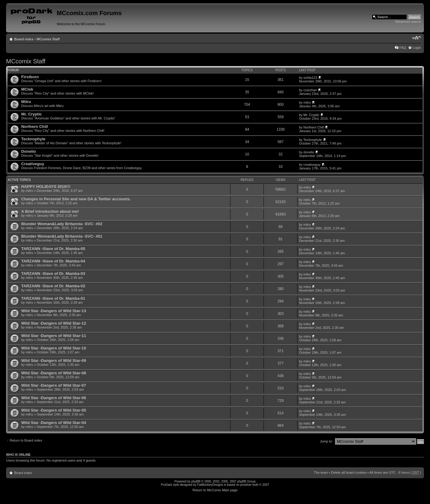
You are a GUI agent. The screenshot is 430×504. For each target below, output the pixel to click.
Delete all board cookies (349, 472)
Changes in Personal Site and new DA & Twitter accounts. (76, 199)
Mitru (26, 102)
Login (417, 48)
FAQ (403, 48)
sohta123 (310, 78)
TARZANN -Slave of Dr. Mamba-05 (53, 249)
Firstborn (30, 77)
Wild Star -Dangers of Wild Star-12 (54, 323)
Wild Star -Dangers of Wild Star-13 (54, 311)
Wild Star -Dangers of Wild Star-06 (54, 398)
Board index (24, 39)
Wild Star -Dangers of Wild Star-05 (54, 410)
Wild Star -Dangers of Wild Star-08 (54, 373)
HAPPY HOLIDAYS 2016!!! (46, 187)
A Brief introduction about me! (50, 211)
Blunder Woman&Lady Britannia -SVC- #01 (62, 236)
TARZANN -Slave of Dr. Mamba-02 (53, 286)
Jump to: (326, 441)
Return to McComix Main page (215, 490)
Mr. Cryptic (32, 114)
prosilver (246, 485)
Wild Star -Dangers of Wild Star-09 (54, 360)
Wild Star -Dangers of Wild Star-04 (54, 423)
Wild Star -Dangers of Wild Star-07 (54, 385)
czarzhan (310, 90)
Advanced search (408, 22)
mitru (307, 102)
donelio (309, 152)
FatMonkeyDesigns (210, 485)
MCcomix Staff (48, 39)
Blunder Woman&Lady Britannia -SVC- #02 (62, 224)
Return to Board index (26, 440)
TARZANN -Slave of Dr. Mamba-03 (53, 274)
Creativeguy (33, 164)
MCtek (27, 89)
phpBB (196, 481)
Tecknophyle (33, 139)
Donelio (29, 151)
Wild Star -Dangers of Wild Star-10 (54, 348)
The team (321, 472)
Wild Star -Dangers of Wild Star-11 (54, 336)
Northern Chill (35, 127)
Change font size (417, 38)
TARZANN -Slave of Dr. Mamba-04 (53, 261)
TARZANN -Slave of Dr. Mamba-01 (53, 298)
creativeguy (312, 165)
